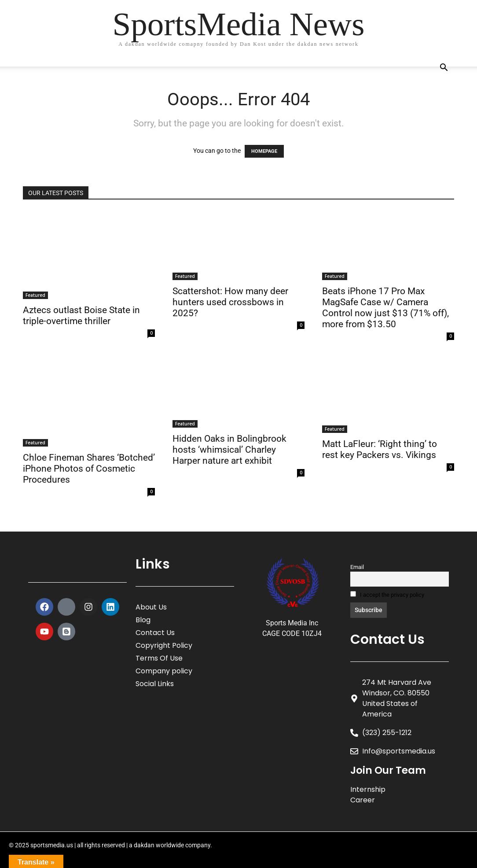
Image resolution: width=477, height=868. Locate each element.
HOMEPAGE (264, 151)
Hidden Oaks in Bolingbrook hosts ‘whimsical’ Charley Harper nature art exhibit (229, 450)
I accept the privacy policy (387, 595)
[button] (444, 68)
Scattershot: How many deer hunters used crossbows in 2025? (230, 302)
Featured (35, 295)
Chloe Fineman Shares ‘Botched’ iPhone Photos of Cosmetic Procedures (89, 469)
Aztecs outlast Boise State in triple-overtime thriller (81, 316)
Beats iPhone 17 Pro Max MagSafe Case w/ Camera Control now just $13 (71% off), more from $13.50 (385, 308)
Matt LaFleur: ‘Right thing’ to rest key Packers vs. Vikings (380, 449)
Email (357, 567)
